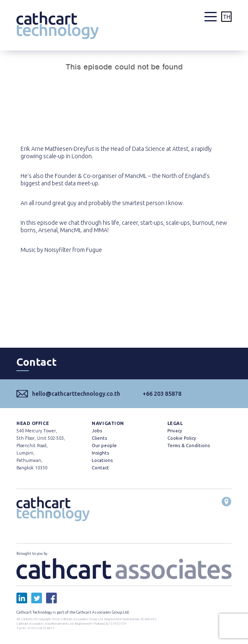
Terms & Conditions (189, 445)
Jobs (97, 431)
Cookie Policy (182, 438)
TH (227, 17)
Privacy (175, 431)
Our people (104, 445)
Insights (100, 453)
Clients (99, 438)
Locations (102, 460)
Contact (100, 468)
